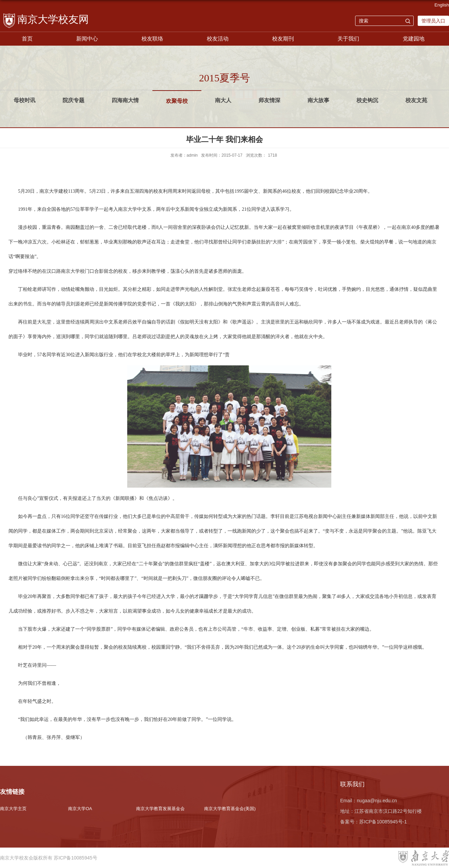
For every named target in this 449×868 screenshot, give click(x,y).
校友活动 (218, 39)
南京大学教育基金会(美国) (230, 809)
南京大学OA (80, 809)
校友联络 (152, 39)
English (442, 5)
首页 (27, 39)
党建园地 (414, 39)
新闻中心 (87, 39)
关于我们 (348, 39)
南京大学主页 (13, 809)
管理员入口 (433, 21)
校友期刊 (283, 39)
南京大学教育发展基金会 (160, 809)
